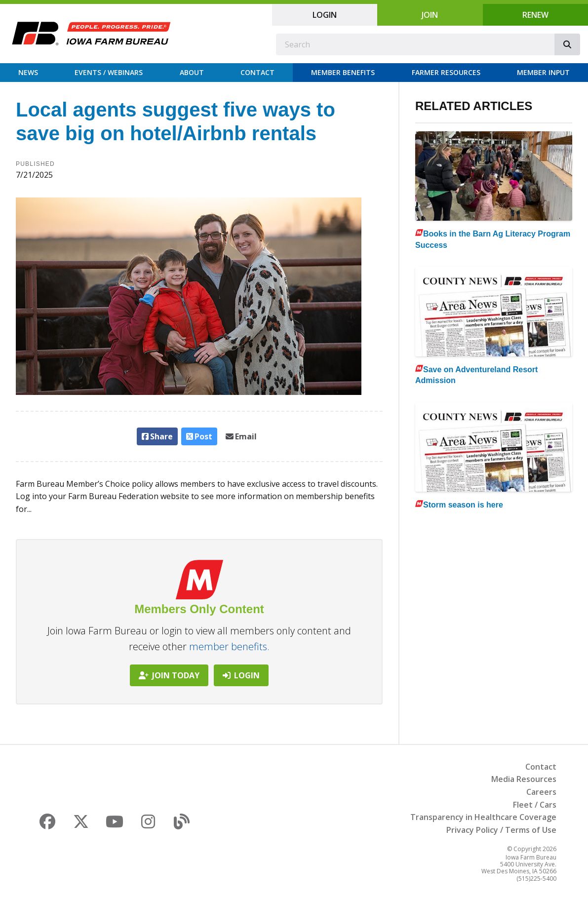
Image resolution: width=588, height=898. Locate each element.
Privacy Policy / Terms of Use (501, 830)
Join (430, 15)
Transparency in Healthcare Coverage (483, 817)
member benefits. (229, 646)
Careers (541, 792)
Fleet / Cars (535, 805)
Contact (257, 72)
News (28, 72)
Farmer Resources (446, 72)
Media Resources (524, 779)
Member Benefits (343, 72)
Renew (535, 15)
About (192, 72)
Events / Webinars (109, 72)
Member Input (543, 72)
